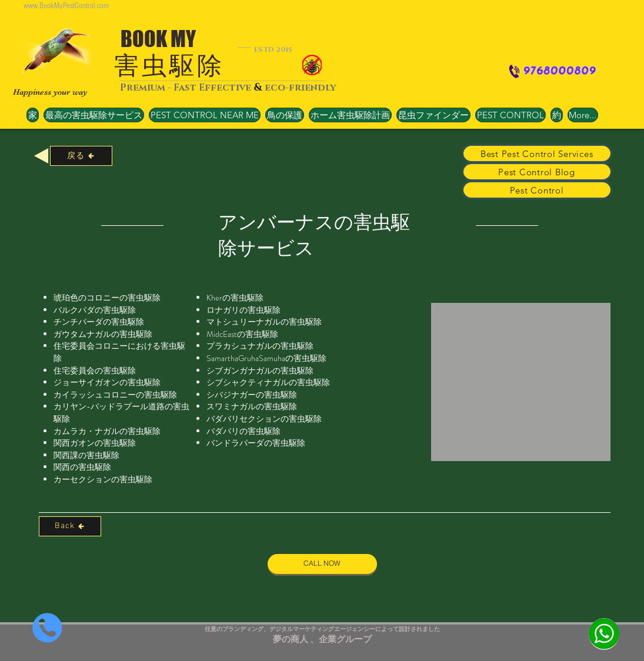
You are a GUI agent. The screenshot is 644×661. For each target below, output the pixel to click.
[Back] (70, 526)
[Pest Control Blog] (537, 172)
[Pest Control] (537, 190)
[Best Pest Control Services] (537, 153)
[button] (205, 115)
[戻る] (81, 156)
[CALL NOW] (322, 564)
